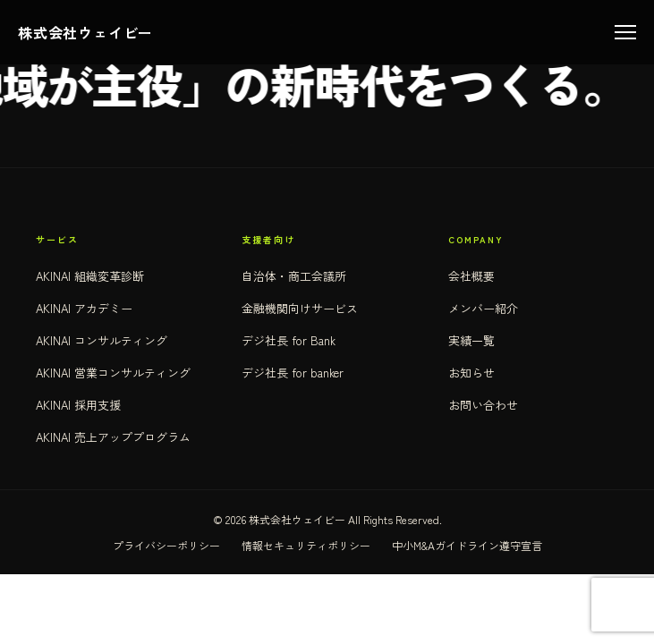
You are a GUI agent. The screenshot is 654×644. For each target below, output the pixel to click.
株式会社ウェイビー (85, 32)
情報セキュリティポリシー (306, 545)
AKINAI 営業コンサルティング (113, 373)
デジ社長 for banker (293, 373)
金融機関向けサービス (300, 308)
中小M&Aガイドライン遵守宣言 (467, 545)
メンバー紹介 (483, 308)
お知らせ (471, 373)
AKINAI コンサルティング (102, 340)
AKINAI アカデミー (84, 308)
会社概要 (471, 276)
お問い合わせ (483, 405)
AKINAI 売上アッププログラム (113, 437)
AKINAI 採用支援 (78, 405)
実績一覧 (471, 340)
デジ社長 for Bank (289, 340)
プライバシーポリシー (166, 545)
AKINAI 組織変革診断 (90, 276)
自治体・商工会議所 (294, 276)
